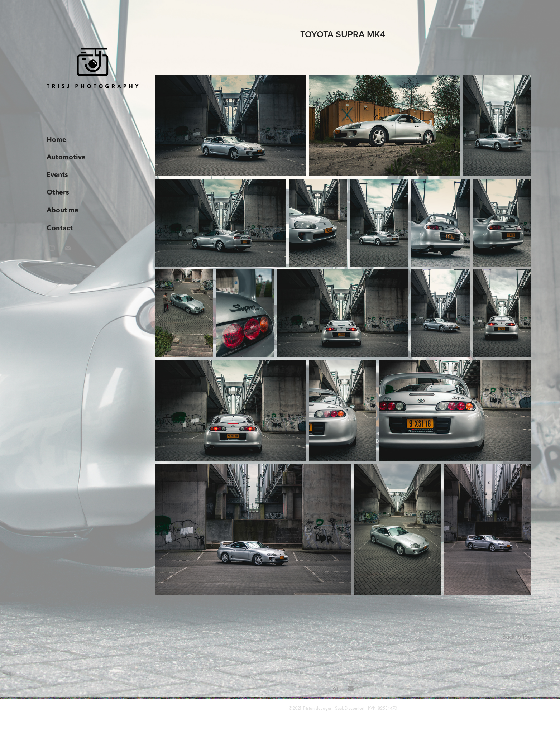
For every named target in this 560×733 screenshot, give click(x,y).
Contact (60, 227)
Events (57, 174)
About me (63, 210)
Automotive (66, 157)
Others (58, 192)
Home (56, 139)
